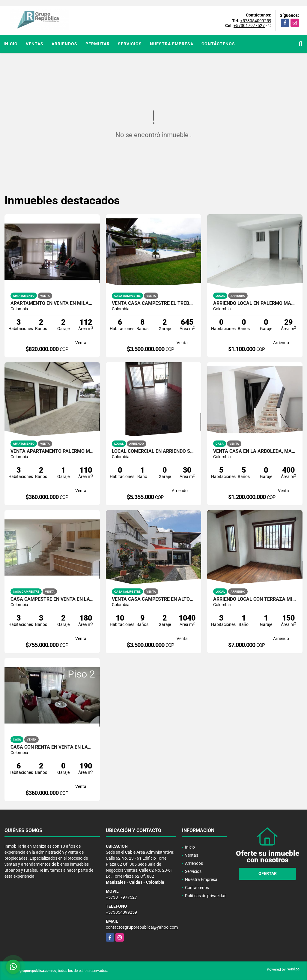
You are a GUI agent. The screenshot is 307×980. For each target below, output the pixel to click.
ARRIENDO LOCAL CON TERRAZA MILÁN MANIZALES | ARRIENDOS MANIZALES (255, 599)
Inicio (11, 44)
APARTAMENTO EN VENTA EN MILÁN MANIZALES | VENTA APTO (52, 303)
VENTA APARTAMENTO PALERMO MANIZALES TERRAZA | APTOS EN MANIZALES (52, 451)
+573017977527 (249, 26)
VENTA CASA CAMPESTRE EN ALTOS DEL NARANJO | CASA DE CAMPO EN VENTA (153, 599)
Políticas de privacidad (206, 896)
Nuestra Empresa (172, 44)
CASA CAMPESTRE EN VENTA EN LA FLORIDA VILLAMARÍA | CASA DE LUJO (52, 599)
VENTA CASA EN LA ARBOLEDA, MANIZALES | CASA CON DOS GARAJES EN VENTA (255, 451)
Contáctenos (218, 44)
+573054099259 (256, 21)
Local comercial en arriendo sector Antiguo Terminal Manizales (153, 451)
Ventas (35, 44)
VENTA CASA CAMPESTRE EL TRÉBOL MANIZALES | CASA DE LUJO (153, 303)
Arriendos (64, 44)
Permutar (98, 44)
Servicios (130, 44)
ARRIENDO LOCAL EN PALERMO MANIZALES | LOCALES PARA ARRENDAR (255, 303)
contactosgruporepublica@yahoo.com (142, 927)
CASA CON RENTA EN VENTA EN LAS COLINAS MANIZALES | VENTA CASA (52, 747)
